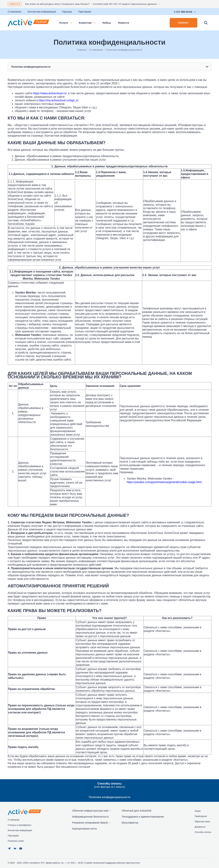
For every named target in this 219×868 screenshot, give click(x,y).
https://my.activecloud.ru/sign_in (58, 100)
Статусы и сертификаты (20, 825)
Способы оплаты (203, 832)
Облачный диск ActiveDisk (136, 811)
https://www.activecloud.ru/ (50, 93)
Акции (198, 811)
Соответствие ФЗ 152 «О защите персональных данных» (125, 4)
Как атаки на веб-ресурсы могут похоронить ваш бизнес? (57, 4)
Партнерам (85, 12)
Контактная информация (42, 12)
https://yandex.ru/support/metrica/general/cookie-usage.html (164, 482)
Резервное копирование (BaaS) (90, 823)
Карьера (67, 12)
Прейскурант (201, 816)
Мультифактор (130, 823)
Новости (15, 4)
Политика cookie (16, 841)
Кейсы (107, 23)
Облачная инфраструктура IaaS (90, 811)
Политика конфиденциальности (109, 797)
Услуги (66, 23)
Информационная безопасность (90, 817)
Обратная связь (202, 822)
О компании (15, 12)
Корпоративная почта (84, 829)
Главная (81, 50)
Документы (200, 827)
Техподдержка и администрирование (143, 817)
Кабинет (183, 23)
